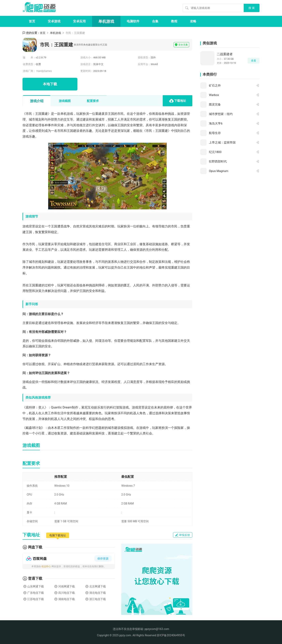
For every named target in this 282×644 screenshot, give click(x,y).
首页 (32, 21)
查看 (254, 61)
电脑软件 (133, 21)
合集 (155, 21)
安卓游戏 (54, 21)
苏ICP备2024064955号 (171, 635)
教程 (174, 21)
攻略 (193, 21)
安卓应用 (79, 21)
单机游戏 (106, 21)
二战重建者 (225, 54)
